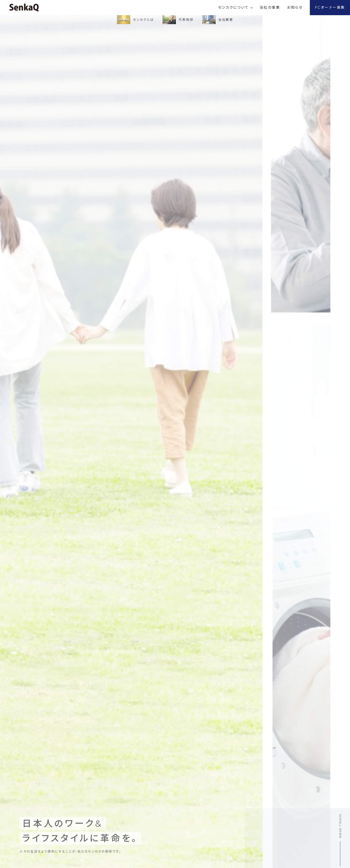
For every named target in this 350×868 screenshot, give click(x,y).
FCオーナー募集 (330, 7)
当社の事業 (270, 7)
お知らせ (295, 7)
